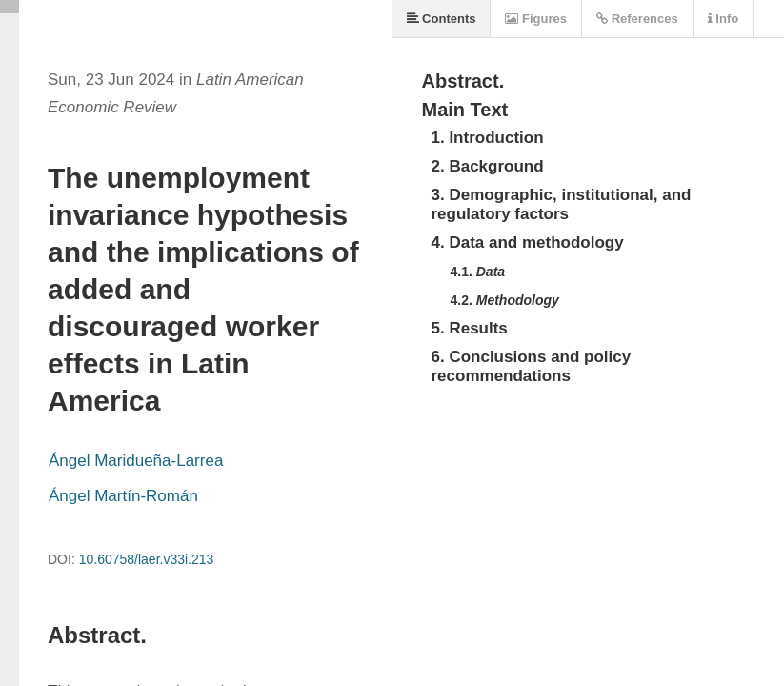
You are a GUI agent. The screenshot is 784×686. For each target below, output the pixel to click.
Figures (536, 19)
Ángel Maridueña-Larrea (136, 461)
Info (723, 19)
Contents (442, 19)
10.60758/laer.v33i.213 (147, 559)
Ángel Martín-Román (123, 496)
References (637, 19)
